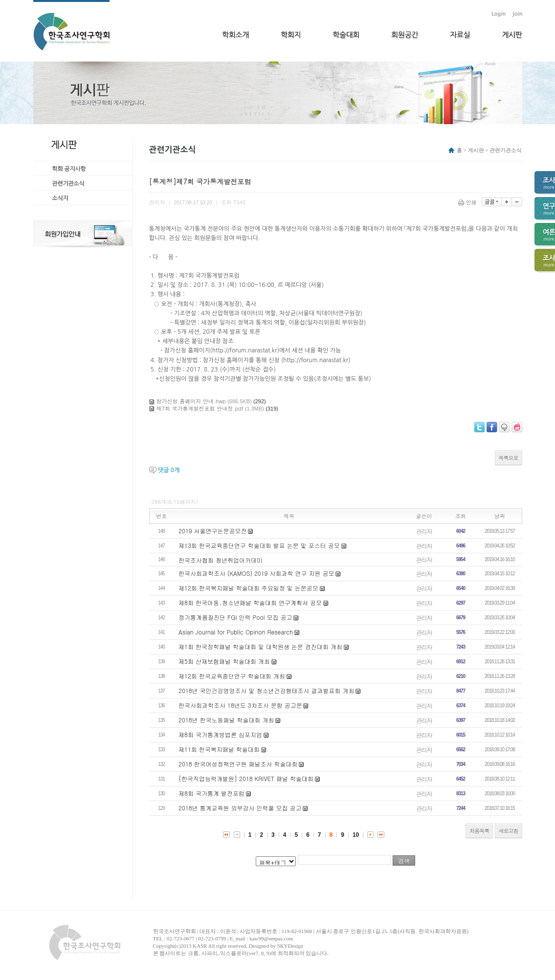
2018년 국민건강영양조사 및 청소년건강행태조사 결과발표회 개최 (266, 690)
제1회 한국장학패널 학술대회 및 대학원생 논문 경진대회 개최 (260, 646)
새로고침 (509, 831)
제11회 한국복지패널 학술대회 (219, 749)
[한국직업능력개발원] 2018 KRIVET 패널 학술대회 (246, 778)
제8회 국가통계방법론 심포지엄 (220, 734)
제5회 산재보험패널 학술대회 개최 (224, 661)
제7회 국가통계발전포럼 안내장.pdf (200, 408)
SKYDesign (290, 946)
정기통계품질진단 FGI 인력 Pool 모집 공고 (235, 617)
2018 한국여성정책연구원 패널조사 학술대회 (238, 764)
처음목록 (479, 831)
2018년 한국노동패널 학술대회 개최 (226, 720)
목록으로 (509, 458)
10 (356, 835)
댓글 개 (169, 470)
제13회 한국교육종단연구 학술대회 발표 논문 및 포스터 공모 (259, 545)
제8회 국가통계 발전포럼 (211, 793)
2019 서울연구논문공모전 (213, 531)
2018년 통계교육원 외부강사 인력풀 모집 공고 (240, 808)
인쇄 (468, 202)
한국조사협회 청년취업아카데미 (221, 560)
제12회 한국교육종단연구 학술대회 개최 (232, 676)
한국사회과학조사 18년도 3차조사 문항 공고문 (240, 705)
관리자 (424, 531)
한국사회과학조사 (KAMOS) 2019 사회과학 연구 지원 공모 (256, 573)
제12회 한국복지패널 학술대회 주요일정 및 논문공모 (248, 588)
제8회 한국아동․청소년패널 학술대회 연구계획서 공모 (250, 602)
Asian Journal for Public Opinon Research (236, 632)
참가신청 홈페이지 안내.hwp (191, 401)
